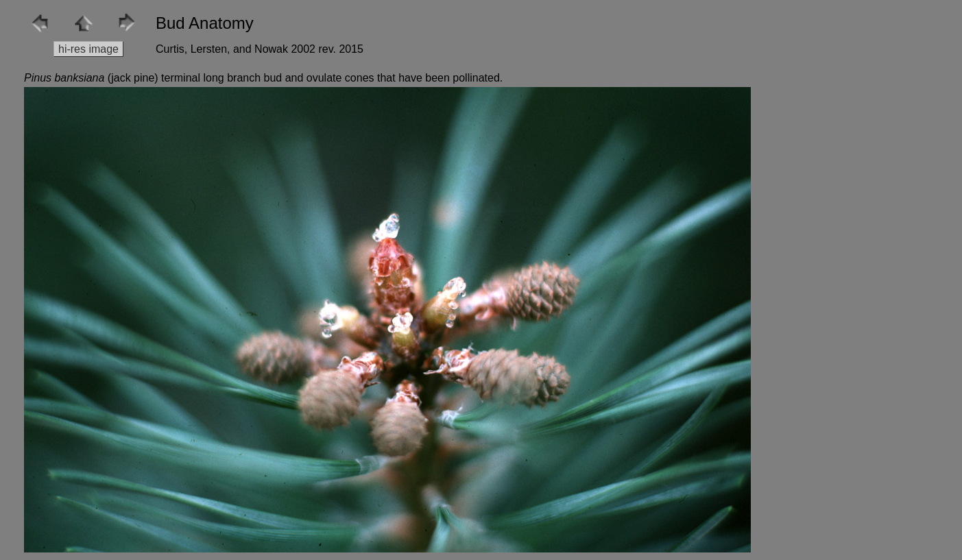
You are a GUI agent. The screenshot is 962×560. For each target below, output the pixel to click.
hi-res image (88, 49)
